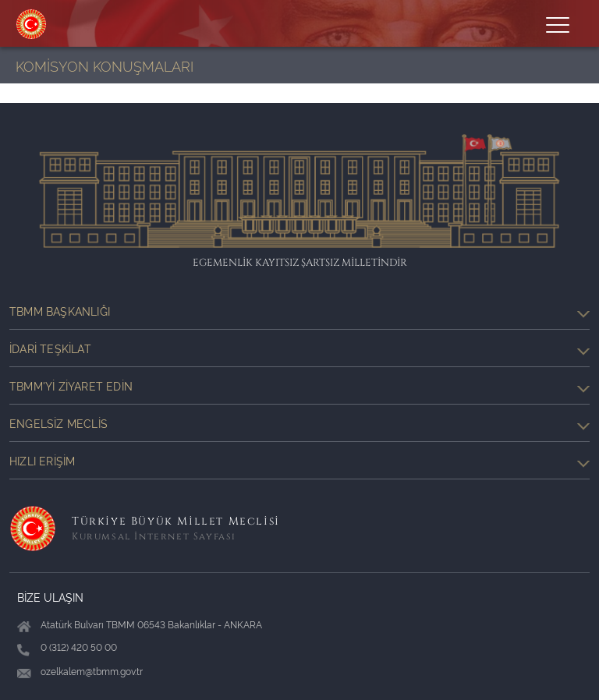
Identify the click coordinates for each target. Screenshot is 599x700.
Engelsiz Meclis (299, 423)
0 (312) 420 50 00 (79, 647)
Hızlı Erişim (299, 461)
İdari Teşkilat (299, 348)
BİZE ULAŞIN (50, 597)
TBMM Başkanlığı (299, 311)
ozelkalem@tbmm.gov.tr (92, 671)
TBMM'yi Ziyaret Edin (299, 386)
